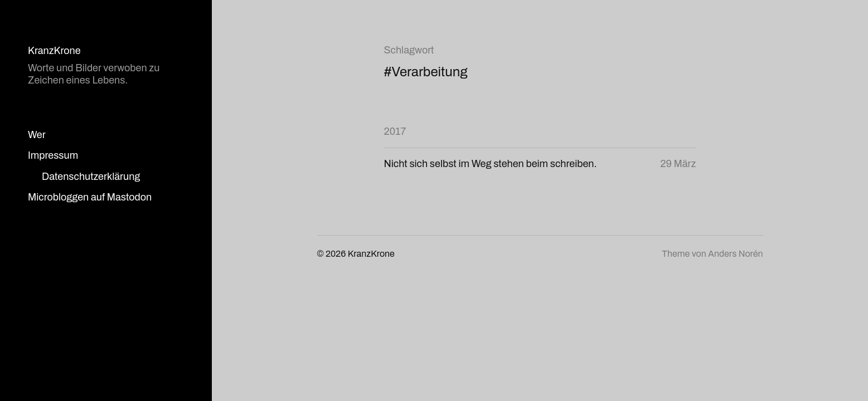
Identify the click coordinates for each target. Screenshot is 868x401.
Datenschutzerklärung (91, 177)
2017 (395, 131)
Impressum (53, 155)
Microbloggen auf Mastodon (90, 197)
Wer (37, 135)
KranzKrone (54, 51)
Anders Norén (735, 254)
